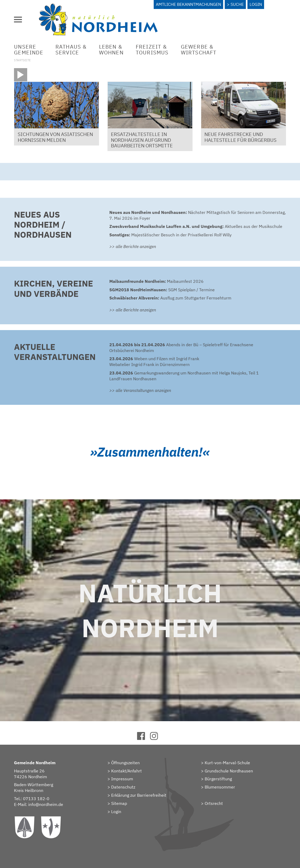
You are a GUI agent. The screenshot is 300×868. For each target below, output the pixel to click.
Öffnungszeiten (125, 763)
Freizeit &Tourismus (152, 50)
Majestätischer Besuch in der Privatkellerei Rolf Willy (170, 235)
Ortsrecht (214, 803)
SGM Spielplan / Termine (162, 290)
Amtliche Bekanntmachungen (188, 4)
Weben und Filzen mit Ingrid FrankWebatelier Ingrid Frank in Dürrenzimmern (154, 362)
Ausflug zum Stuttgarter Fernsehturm (170, 298)
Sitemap (119, 803)
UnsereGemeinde (29, 50)
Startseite (22, 60)
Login (256, 4)
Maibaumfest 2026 (156, 281)
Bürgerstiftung (218, 779)
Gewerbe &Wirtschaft (199, 50)
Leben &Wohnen (111, 50)
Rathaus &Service (71, 50)
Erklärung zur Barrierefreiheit (139, 795)
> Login (114, 811)
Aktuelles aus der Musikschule (196, 226)
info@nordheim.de (46, 804)
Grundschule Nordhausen (229, 771)
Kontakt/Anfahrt (126, 771)
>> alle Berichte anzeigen (133, 246)
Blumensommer (220, 787)
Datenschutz (123, 787)
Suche (237, 4)
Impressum (122, 779)
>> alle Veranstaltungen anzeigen (140, 390)
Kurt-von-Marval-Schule (227, 763)
